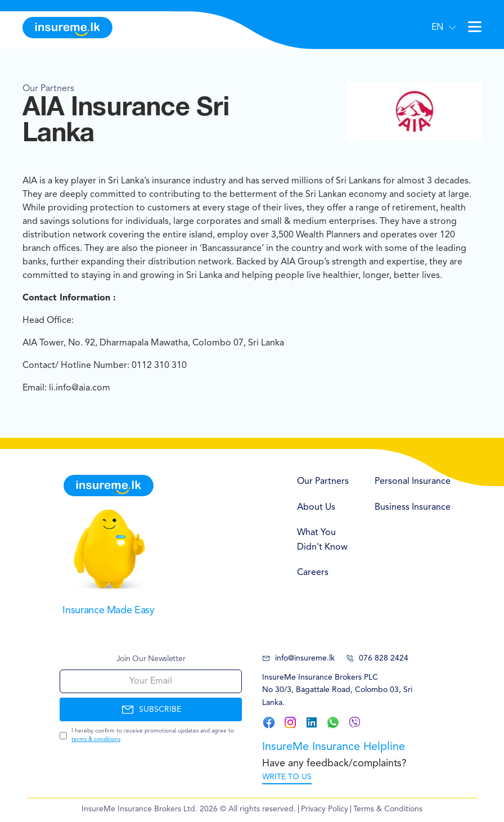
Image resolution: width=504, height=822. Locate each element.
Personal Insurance (413, 482)
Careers (313, 573)
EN (437, 28)
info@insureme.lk (298, 659)
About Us (316, 507)
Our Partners (323, 482)
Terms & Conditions (388, 809)
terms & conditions (96, 739)
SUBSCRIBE (151, 709)
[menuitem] (325, 482)
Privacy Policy (325, 809)
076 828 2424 (377, 659)
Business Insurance (413, 507)
